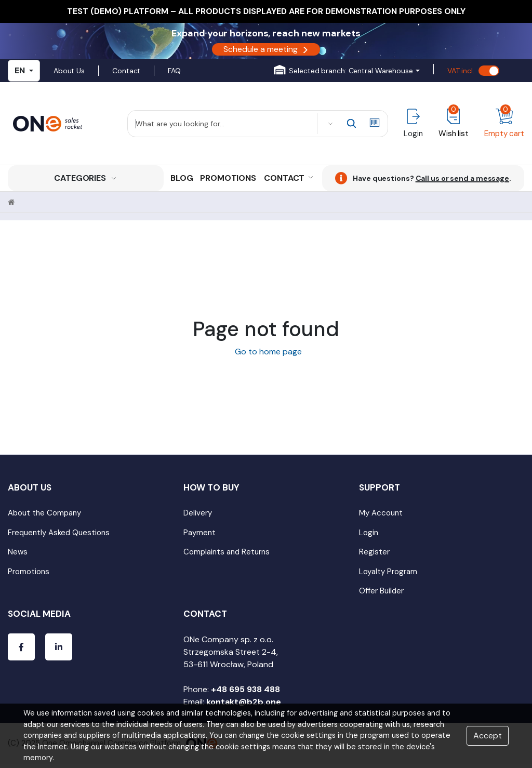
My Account (381, 513)
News (18, 552)
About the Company (44, 513)
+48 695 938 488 (245, 689)
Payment (199, 533)
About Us (69, 71)
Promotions (228, 178)
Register (374, 552)
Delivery (198, 513)
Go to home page (266, 352)
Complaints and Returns (227, 552)
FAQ (174, 71)
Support (380, 487)
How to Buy (211, 487)
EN (24, 70)
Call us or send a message (463, 178)
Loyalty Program (388, 572)
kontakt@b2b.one (244, 702)
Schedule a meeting (266, 49)
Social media (39, 614)
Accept (488, 736)
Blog (182, 178)
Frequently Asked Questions (59, 533)
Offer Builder (381, 591)
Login (369, 533)
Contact (126, 71)
